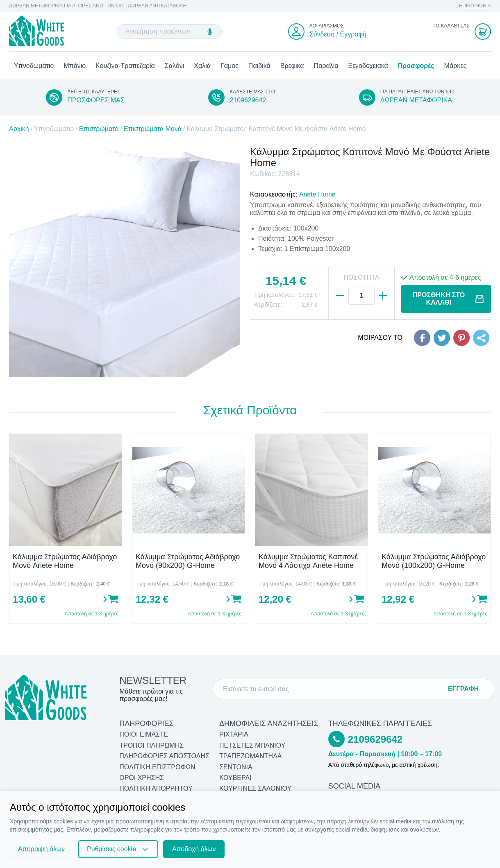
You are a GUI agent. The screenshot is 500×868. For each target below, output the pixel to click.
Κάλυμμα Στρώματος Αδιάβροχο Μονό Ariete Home (65, 561)
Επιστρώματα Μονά (153, 129)
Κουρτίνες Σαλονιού (255, 789)
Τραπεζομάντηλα (251, 756)
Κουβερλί (235, 778)
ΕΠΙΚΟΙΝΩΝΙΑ (475, 6)
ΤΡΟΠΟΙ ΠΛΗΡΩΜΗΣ (151, 745)
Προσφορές (416, 66)
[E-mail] (332, 689)
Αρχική (19, 129)
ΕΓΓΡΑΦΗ (463, 689)
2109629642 (248, 100)
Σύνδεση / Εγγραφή (338, 34)
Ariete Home (317, 195)
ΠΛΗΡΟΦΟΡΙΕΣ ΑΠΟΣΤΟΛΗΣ (164, 756)
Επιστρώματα (99, 129)
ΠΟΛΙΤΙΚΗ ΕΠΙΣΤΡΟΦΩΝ (157, 767)
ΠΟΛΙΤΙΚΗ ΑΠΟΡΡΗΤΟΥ (156, 789)
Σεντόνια (236, 767)
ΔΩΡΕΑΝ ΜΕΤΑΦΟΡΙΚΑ (416, 100)
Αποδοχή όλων (194, 849)
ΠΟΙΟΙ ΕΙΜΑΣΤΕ (144, 735)
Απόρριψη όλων (41, 849)
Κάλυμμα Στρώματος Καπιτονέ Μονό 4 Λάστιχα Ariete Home (308, 561)
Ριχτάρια (234, 735)
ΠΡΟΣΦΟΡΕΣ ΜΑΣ (96, 100)
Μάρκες (456, 66)
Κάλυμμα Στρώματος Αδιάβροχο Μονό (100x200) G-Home (434, 561)
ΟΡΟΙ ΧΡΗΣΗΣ (142, 778)
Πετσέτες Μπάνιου (252, 745)
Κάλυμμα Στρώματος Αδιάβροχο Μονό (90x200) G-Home (188, 561)
